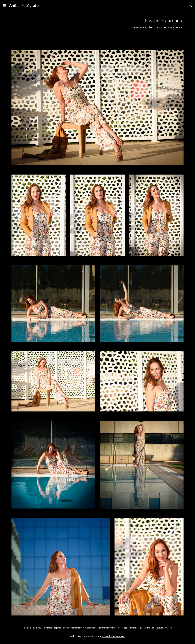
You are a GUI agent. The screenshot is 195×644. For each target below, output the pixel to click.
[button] (5, 5)
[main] (112, 23)
